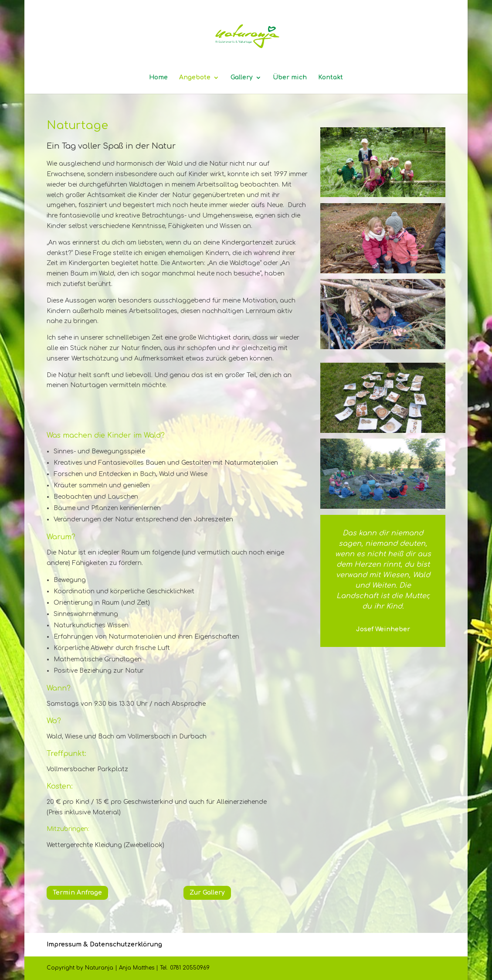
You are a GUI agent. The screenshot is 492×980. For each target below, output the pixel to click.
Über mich (290, 78)
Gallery (242, 78)
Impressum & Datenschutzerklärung (104, 944)
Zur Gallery (207, 893)
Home (158, 78)
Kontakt (331, 78)
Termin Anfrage (77, 893)
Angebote (195, 78)
